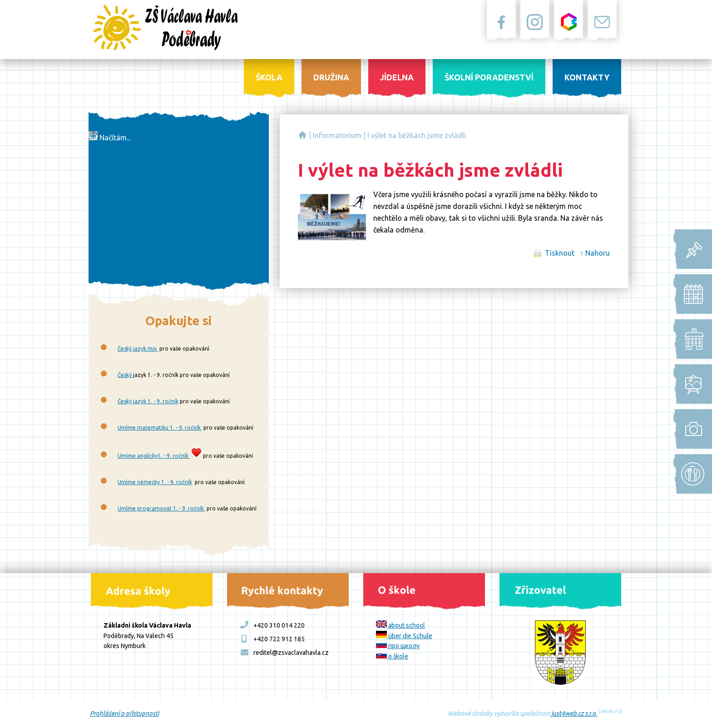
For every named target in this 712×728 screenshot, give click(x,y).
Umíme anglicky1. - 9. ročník (154, 456)
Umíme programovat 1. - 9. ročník (161, 508)
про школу (398, 646)
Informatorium (337, 135)
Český (125, 375)
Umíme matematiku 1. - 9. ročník (160, 428)
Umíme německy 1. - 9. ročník (155, 482)
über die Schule (404, 636)
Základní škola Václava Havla (302, 135)
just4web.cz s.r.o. (574, 713)
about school (400, 625)
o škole (392, 656)
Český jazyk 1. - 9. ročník (148, 401)
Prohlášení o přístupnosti (124, 713)
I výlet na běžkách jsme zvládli (417, 135)
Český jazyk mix (138, 349)
